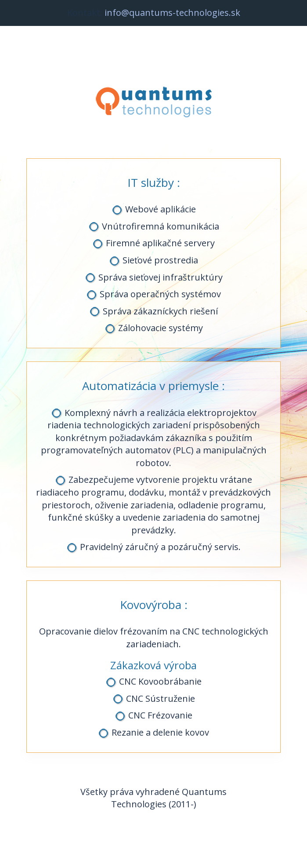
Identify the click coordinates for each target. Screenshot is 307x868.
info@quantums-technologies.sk (172, 13)
